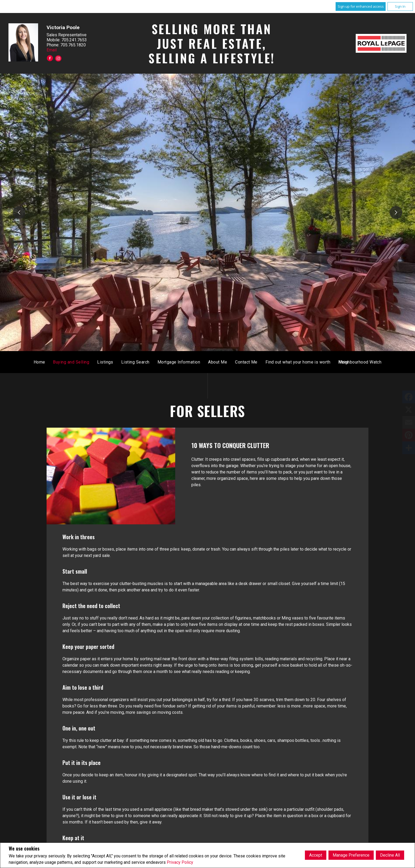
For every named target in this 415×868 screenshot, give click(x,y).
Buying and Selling (148, 362)
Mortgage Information (256, 362)
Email (52, 50)
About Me (295, 362)
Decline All (390, 855)
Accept (316, 855)
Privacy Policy (180, 862)
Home (116, 362)
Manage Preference (351, 855)
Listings (182, 362)
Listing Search (213, 362)
